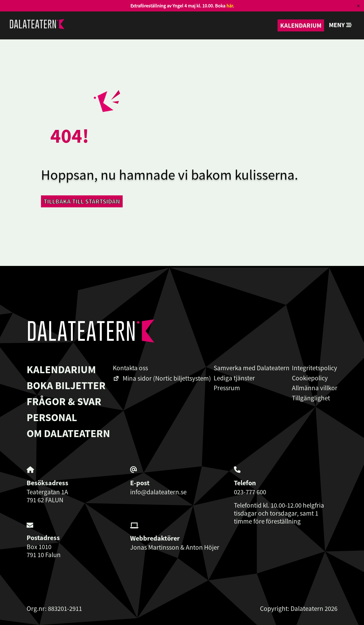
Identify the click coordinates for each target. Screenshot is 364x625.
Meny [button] (340, 25)
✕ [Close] (358, 6)
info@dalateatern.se (158, 492)
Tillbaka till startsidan (82, 201)
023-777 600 (250, 492)
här (230, 6)
